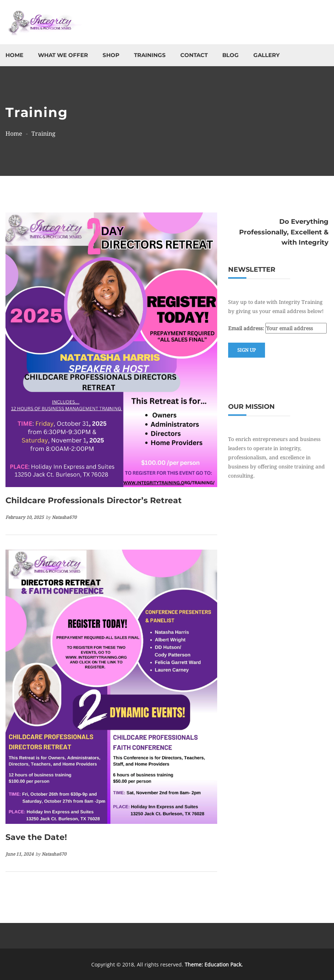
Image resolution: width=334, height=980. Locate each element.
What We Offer (63, 55)
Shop (111, 55)
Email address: (277, 328)
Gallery (266, 55)
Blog (231, 55)
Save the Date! (36, 837)
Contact (194, 55)
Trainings (150, 55)
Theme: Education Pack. (214, 964)
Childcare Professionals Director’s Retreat (94, 500)
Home (14, 55)
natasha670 (64, 517)
